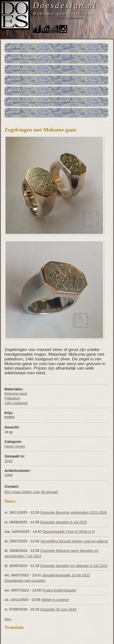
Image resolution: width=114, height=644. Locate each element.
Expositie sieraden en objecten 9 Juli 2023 (74, 566)
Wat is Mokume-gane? (25, 58)
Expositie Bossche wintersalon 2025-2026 (74, 512)
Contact (38, 23)
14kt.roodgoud (16, 403)
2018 (8, 461)
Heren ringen (15, 446)
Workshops (17, 90)
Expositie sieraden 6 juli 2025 (64, 522)
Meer (8, 619)
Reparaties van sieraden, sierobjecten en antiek (44, 101)
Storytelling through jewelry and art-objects (74, 541)
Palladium (12, 398)
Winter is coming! (55, 600)
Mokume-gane (16, 394)
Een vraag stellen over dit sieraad (31, 492)
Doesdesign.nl (65, 5)
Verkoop (14, 80)
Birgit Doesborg (44, 18)
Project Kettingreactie (59, 590)
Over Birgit (17, 47)
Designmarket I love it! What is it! (69, 532)
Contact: (12, 486)
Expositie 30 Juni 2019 (58, 609)
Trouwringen (18, 69)
